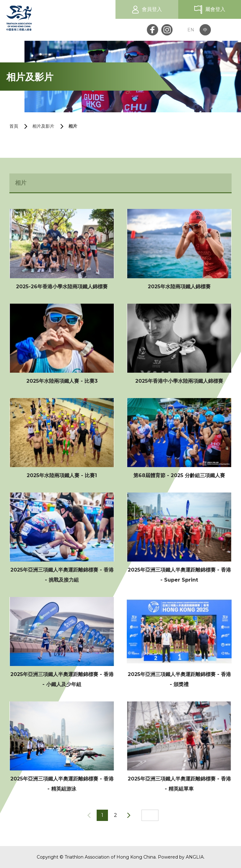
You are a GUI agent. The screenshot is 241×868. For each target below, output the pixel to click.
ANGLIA (195, 857)
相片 (73, 126)
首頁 (14, 126)
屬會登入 (215, 9)
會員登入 (152, 9)
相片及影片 (43, 126)
